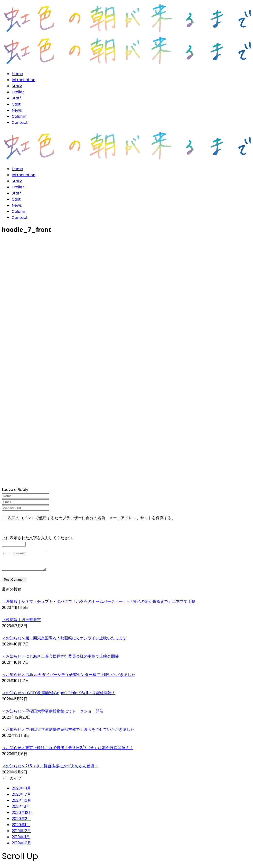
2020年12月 (22, 816)
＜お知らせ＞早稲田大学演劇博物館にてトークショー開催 (53, 715)
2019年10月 (21, 847)
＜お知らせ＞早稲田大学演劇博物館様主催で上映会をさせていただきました (68, 733)
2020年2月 (21, 822)
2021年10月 (21, 804)
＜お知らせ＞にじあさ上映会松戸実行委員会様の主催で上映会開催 (60, 660)
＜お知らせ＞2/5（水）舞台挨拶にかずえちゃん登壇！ (50, 770)
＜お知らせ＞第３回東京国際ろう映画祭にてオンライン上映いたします (64, 642)
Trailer (18, 92)
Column (19, 116)
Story (17, 86)
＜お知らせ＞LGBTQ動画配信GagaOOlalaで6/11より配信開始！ (59, 697)
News (17, 110)
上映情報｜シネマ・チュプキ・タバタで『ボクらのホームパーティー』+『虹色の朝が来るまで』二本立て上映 (99, 605)
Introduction (23, 80)
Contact (20, 122)
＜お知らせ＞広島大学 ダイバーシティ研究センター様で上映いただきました (69, 678)
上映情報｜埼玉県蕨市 (21, 623)
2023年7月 (21, 798)
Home (17, 74)
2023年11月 (21, 792)
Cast (16, 104)
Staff (16, 98)
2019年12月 (21, 834)
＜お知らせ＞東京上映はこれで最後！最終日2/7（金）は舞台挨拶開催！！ (68, 751)
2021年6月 (21, 810)
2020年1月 (21, 828)
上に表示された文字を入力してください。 (39, 538)
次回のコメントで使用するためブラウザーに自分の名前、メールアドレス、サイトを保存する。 (92, 518)
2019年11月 (21, 841)
